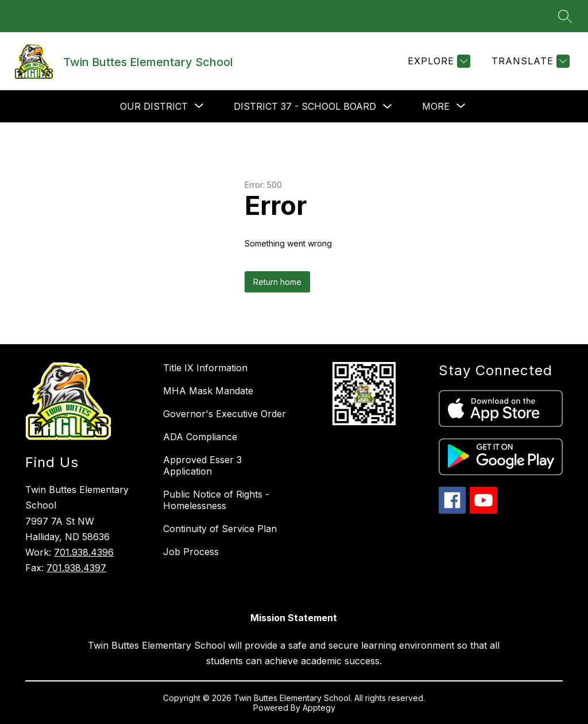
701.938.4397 (76, 568)
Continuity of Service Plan (220, 529)
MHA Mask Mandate (208, 391)
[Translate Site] (529, 61)
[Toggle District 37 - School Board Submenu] (388, 107)
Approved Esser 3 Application (202, 465)
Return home (277, 282)
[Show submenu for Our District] (154, 106)
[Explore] (438, 61)
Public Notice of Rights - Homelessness (216, 500)
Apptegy (319, 708)
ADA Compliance (200, 437)
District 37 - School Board (305, 106)
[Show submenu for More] (436, 106)
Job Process (191, 552)
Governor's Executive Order (225, 414)
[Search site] (565, 16)
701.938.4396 (84, 552)
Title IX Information (205, 368)
